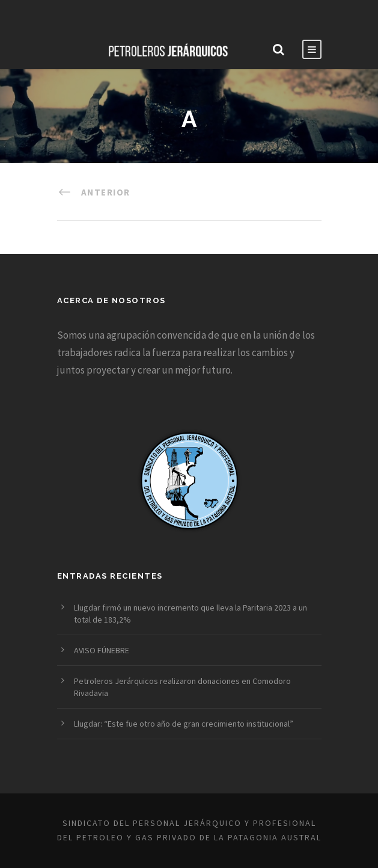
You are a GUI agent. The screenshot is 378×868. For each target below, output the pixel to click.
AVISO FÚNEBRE (102, 650)
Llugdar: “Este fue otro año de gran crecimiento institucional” (184, 724)
